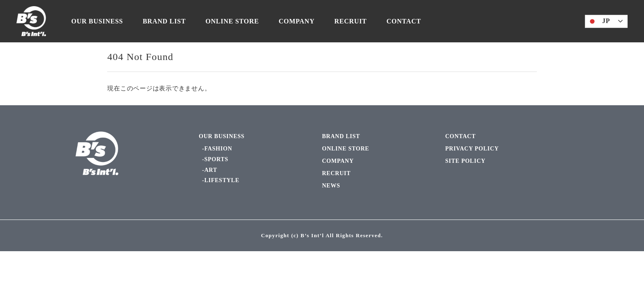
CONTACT (404, 21)
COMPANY (297, 21)
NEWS (331, 186)
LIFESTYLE (222, 180)
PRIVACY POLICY (472, 149)
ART (210, 170)
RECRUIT (351, 21)
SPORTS (216, 159)
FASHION (218, 149)
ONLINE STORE (232, 21)
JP (599, 21)
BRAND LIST (164, 21)
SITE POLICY (465, 161)
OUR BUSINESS (97, 21)
